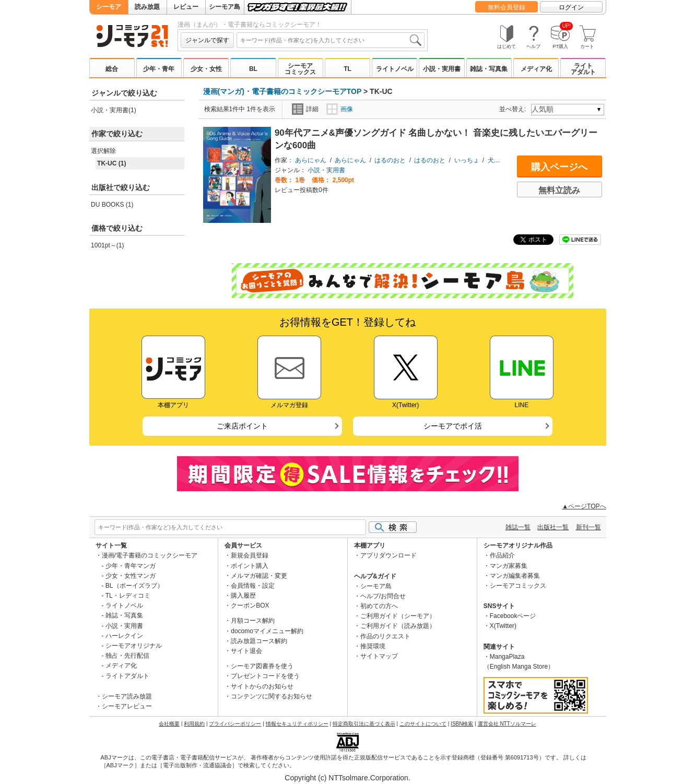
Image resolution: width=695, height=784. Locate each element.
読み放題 (147, 7)
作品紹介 (502, 555)
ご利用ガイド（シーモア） (398, 616)
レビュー (186, 7)
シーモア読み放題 (127, 696)
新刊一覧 (588, 527)
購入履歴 (243, 596)
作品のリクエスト (385, 636)
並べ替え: (514, 109)
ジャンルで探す (207, 40)
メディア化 (536, 69)
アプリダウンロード (388, 555)
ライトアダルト (583, 69)
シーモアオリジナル (134, 646)
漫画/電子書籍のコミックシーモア (150, 555)
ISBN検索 (462, 724)
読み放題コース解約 (259, 641)
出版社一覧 (553, 527)
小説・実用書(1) (114, 110)
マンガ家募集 (509, 566)
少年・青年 (159, 69)
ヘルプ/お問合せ (383, 596)
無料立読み (559, 190)
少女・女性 (206, 69)
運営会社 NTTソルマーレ (507, 724)
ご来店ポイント (242, 426)
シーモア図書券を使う (262, 666)
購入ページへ (559, 167)
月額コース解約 (253, 621)
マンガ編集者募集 (515, 576)
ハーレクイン (124, 636)
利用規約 (194, 724)
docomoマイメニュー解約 (267, 631)
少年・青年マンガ (131, 566)
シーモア (109, 7)
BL (253, 69)
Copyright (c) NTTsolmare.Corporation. (347, 778)
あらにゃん (311, 160)
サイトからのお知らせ (262, 686)
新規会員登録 (250, 555)
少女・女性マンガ (131, 576)
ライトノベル (395, 69)
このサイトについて (423, 724)
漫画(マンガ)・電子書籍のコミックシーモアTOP (282, 91)
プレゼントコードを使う (265, 676)
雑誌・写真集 (489, 69)
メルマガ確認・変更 (259, 576)
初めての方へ (379, 606)
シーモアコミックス (300, 69)
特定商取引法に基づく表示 (364, 724)
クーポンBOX (250, 605)
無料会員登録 (506, 7)
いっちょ (467, 160)
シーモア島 (225, 7)
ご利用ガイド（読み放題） (398, 626)
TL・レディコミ (128, 596)
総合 (112, 69)
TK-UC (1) (111, 163)
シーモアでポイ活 (453, 426)
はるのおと (390, 160)
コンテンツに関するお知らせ (272, 696)
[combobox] (331, 40)
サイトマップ (379, 656)
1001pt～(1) (107, 245)
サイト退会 (246, 651)
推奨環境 (373, 646)
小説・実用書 (442, 69)
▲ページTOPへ (584, 506)
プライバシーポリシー (235, 724)
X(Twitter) (503, 626)
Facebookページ (513, 616)
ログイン (571, 7)
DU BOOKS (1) (112, 205)
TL (347, 69)
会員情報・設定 (253, 586)
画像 (340, 109)
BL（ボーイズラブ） (134, 586)
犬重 (494, 160)
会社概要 (169, 724)
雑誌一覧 (518, 527)
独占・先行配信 (127, 656)
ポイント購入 (250, 566)
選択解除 (103, 151)
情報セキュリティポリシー (297, 724)
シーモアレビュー (127, 706)
